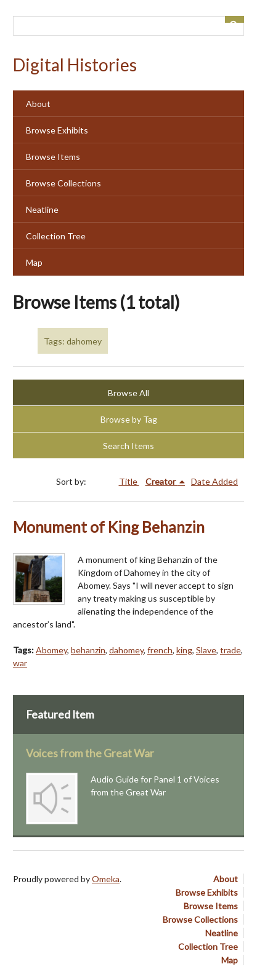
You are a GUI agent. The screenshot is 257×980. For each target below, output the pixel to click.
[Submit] (235, 19)
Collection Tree (56, 236)
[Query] (128, 26)
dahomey (126, 650)
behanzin (88, 650)
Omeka (106, 879)
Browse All (128, 393)
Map (34, 262)
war (20, 663)
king (184, 650)
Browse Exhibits (57, 130)
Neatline (42, 209)
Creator (161, 481)
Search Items (128, 446)
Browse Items (53, 157)
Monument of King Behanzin (109, 527)
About (38, 104)
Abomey (51, 650)
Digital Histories (75, 65)
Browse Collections (63, 183)
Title (129, 481)
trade (230, 650)
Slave (206, 650)
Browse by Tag (129, 419)
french (160, 650)
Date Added (214, 481)
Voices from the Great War (90, 753)
